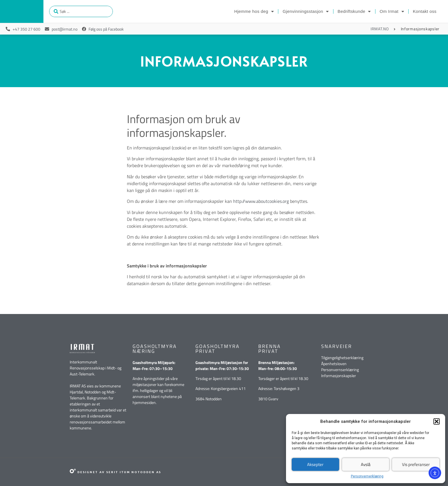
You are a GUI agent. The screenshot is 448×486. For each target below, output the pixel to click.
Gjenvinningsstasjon (306, 12)
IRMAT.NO (380, 29)
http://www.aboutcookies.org (261, 201)
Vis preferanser (416, 464)
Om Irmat (392, 12)
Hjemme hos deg (254, 12)
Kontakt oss (425, 11)
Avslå (366, 464)
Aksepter (315, 464)
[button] (437, 421)
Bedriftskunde (354, 12)
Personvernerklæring (367, 476)
